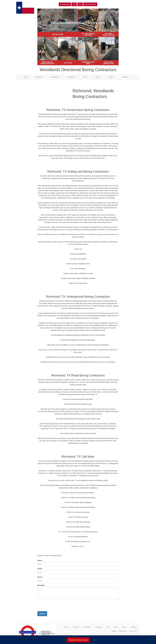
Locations (71, 77)
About (111, 77)
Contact (126, 77)
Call (74, 4)
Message (41, 585)
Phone (40, 577)
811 (85, 77)
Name (40, 560)
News (98, 77)
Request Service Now (78, 640)
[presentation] (54, 605)
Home (26, 77)
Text (80, 4)
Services (39, 77)
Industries (55, 77)
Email (40, 569)
